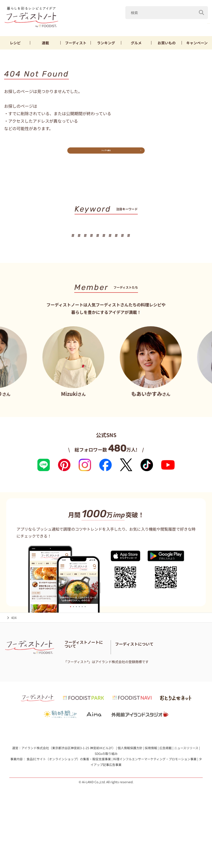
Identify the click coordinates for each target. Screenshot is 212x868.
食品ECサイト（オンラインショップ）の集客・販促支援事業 (69, 812)
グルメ (136, 45)
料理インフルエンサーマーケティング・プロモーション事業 (155, 812)
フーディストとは (152, 686)
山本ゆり (120, 25)
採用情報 (151, 800)
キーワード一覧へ (106, 269)
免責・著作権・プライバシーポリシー (93, 705)
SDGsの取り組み (106, 806)
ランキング (106, 45)
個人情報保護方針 (130, 800)
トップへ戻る (106, 156)
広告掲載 (166, 800)
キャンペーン (197, 45)
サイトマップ (75, 699)
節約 (137, 242)
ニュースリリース (186, 800)
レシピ (15, 45)
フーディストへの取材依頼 (158, 692)
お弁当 (177, 242)
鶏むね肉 (199, 25)
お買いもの (167, 45)
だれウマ (94, 25)
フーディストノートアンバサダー (89, 679)
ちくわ (156, 242)
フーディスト (76, 45)
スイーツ (104, 253)
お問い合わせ (75, 692)
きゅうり (146, 25)
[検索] (201, 13)
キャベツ (173, 25)
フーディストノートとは (83, 673)
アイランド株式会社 (35, 800)
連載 (45, 45)
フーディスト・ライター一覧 (86, 686)
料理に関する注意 (102, 692)
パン (196, 242)
